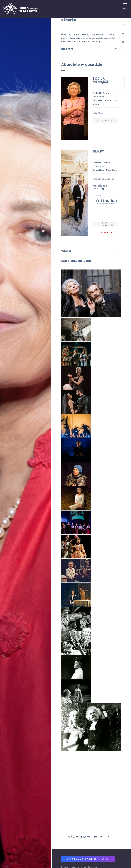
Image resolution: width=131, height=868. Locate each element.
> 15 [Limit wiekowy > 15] (113, 120)
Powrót (86, 837)
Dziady (98, 151)
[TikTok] (123, 51)
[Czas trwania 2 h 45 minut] (97, 224)
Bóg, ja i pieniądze (101, 81)
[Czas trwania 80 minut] (97, 121)
